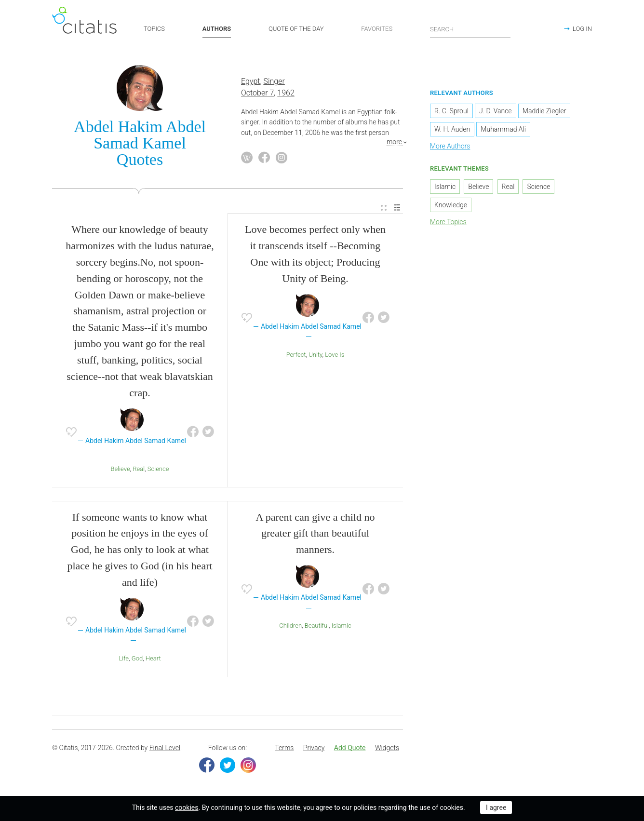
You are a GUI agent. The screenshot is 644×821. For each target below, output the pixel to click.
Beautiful (317, 626)
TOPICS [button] (154, 29)
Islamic (342, 626)
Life (124, 658)
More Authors (450, 146)
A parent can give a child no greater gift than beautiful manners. (315, 533)
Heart (153, 658)
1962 (286, 93)
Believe (121, 469)
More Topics (448, 222)
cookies (187, 808)
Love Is (335, 355)
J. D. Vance (496, 111)
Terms (284, 748)
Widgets (387, 748)
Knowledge (451, 205)
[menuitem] (384, 208)
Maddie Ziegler (544, 111)
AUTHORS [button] (217, 29)
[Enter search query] (470, 29)
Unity (315, 355)
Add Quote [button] (350, 748)
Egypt (250, 81)
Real (139, 469)
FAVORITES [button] (377, 29)
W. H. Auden (452, 129)
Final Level (165, 748)
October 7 (257, 93)
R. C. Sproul (451, 111)
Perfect (296, 355)
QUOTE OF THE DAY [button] (296, 29)
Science (158, 469)
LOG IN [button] (582, 29)
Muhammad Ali (503, 129)
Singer (274, 81)
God (137, 658)
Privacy (314, 748)
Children (290, 626)
